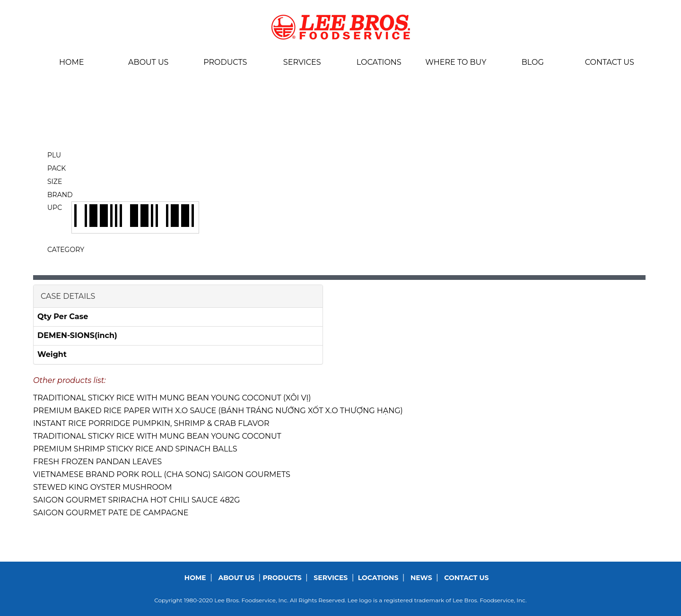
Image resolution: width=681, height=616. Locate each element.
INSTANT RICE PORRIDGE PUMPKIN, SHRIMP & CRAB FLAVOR (151, 423)
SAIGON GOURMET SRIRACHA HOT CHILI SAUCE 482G (136, 500)
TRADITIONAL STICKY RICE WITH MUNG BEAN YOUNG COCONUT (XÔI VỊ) (172, 398)
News (421, 578)
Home (71, 62)
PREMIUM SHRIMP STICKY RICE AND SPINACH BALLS (135, 449)
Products (225, 62)
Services (302, 62)
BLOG (533, 62)
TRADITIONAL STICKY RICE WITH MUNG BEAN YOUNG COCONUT (157, 436)
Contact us (610, 62)
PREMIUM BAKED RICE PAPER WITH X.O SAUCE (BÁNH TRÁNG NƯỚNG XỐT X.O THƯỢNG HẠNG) (218, 411)
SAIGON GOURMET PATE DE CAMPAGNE (111, 513)
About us (148, 62)
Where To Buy (456, 62)
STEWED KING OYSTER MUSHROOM (103, 487)
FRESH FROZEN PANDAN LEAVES (97, 462)
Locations (379, 62)
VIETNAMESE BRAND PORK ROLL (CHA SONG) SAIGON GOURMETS (162, 474)
